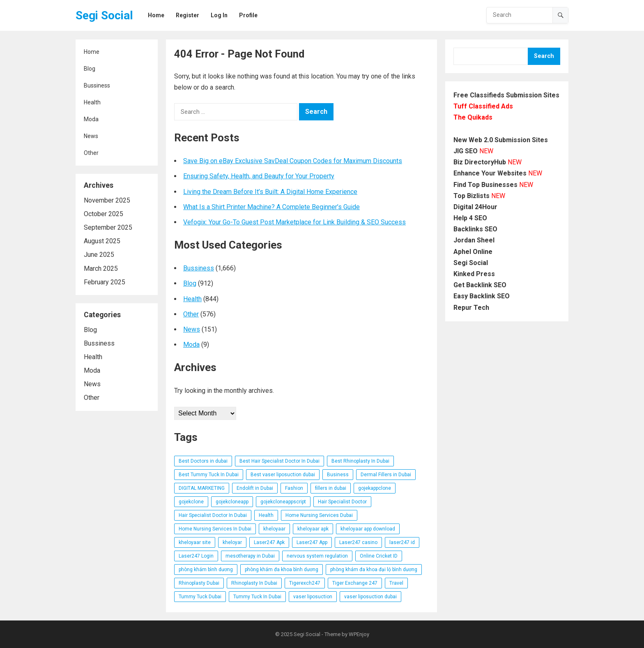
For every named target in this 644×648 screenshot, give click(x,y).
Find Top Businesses (485, 185)
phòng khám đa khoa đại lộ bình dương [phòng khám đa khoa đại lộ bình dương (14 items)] (374, 570)
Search (544, 56)
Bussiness (97, 85)
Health (92, 102)
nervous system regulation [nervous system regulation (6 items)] (317, 556)
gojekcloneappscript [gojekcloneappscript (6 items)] (283, 502)
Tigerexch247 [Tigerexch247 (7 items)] (305, 583)
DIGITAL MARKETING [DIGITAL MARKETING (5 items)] (202, 488)
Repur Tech (471, 308)
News (91, 136)
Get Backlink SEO (480, 285)
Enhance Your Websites (490, 173)
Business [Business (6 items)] (338, 475)
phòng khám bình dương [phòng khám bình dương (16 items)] (206, 570)
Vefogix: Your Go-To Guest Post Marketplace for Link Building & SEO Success (294, 222)
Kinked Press (474, 274)
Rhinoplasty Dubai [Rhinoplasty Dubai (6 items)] (199, 583)
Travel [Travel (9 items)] (396, 583)
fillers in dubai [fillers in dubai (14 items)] (331, 488)
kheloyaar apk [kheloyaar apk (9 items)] (313, 529)
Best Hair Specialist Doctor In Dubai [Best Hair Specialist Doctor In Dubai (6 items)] (279, 461)
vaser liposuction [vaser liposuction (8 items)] (313, 597)
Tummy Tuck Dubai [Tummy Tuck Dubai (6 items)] (200, 597)
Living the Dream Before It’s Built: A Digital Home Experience (270, 192)
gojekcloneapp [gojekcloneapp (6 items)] (232, 502)
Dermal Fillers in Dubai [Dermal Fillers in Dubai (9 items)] (386, 475)
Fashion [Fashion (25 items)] (294, 488)
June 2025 (99, 255)
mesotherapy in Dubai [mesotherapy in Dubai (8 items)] (250, 556)
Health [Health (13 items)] (266, 515)
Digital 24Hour (475, 207)
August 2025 (102, 241)
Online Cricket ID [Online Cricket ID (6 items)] (379, 556)
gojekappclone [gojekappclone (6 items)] (375, 488)
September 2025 (108, 227)
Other (91, 153)
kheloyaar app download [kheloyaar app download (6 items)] (368, 529)
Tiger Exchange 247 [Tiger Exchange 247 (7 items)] (355, 583)
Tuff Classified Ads (483, 106)
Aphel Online (473, 252)
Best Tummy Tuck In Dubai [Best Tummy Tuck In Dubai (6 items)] (209, 475)
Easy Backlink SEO (482, 296)
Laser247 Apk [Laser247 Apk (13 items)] (269, 542)
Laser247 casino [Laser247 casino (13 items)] (358, 542)
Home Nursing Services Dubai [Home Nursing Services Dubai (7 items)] (319, 515)
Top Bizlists (471, 196)
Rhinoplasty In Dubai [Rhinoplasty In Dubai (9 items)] (254, 583)
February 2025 (105, 282)
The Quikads (473, 117)
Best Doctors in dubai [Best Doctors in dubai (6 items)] (203, 461)
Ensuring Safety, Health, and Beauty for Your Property (259, 176)
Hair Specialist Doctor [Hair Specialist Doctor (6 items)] (342, 502)
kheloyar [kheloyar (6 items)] (232, 542)
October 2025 (103, 214)
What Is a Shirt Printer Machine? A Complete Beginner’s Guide (271, 207)
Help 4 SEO (470, 218)
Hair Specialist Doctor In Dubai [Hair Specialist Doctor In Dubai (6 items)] (213, 515)
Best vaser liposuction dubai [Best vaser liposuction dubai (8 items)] (283, 475)
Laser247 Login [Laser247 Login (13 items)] (196, 556)
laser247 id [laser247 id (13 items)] (402, 542)
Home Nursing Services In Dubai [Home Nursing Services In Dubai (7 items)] (215, 529)
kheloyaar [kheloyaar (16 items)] (274, 529)
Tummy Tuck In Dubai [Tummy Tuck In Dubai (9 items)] (257, 597)
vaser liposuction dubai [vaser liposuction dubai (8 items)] (370, 597)
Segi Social (104, 15)
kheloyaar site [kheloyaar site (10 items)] (195, 542)
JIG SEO (466, 151)
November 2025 (107, 200)
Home (92, 52)
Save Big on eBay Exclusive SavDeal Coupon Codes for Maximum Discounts (293, 161)
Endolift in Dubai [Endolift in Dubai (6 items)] (255, 488)
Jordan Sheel (474, 240)
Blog (90, 69)
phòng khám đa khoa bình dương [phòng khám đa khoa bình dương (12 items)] (282, 570)
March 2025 (101, 269)
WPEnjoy (359, 634)
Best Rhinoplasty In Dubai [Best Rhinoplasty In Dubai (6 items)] (360, 461)
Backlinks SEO (475, 229)
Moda (91, 119)
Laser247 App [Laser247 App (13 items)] (312, 542)
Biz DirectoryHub (480, 162)
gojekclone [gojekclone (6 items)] (191, 502)
